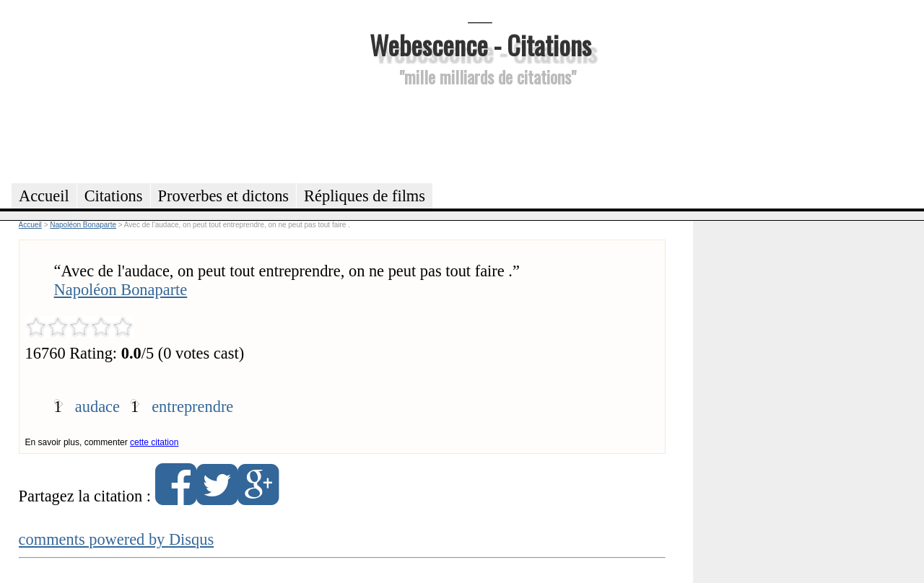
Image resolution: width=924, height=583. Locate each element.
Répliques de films (365, 196)
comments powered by (117, 539)
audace (97, 407)
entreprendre (192, 407)
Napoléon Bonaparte (121, 290)
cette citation (154, 442)
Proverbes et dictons (224, 196)
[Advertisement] (480, 133)
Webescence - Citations (480, 44)
